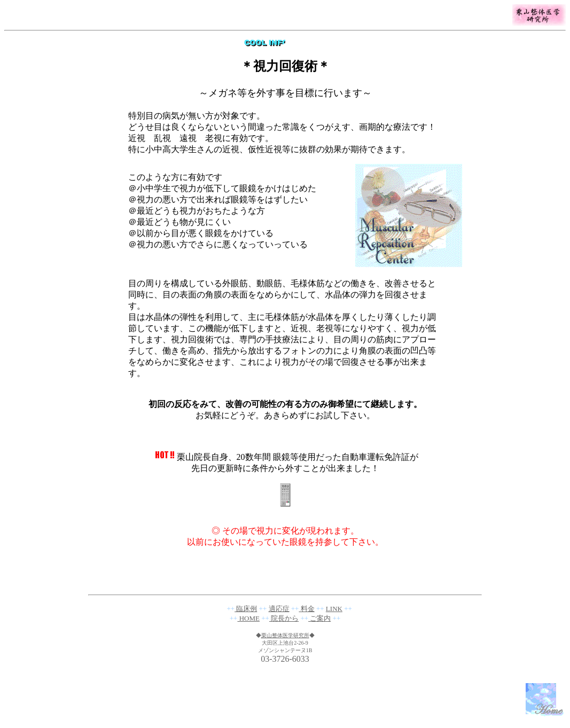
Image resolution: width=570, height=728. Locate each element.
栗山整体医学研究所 (285, 635)
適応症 (279, 609)
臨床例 (246, 609)
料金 (306, 609)
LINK (334, 609)
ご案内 (319, 618)
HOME (248, 618)
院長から (284, 618)
